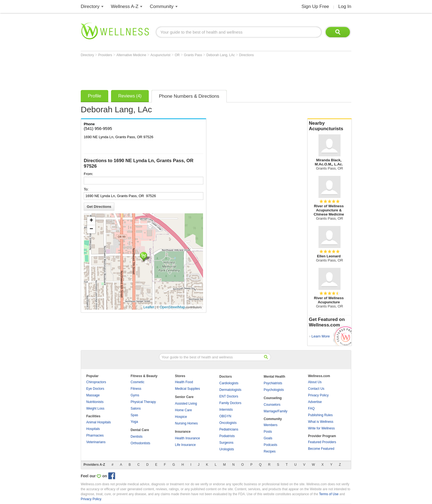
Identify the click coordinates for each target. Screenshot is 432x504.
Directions (246, 55)
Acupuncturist (161, 55)
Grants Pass (194, 55)
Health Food (184, 382)
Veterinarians (96, 442)
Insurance (183, 432)
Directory (90, 6)
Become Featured (321, 449)
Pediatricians (229, 429)
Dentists (137, 437)
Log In (345, 6)
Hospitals (93, 429)
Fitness (136, 389)
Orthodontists (140, 443)
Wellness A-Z (125, 6)
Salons (136, 408)
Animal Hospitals (98, 422)
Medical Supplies (187, 389)
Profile (94, 96)
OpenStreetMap (172, 307)
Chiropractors (96, 382)
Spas (134, 415)
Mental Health (274, 377)
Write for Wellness (321, 428)
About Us (315, 382)
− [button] (91, 229)
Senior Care (184, 397)
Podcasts (270, 445)
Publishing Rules (320, 415)
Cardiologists (229, 383)
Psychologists (274, 390)
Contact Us (316, 389)
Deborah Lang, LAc (221, 55)
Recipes (270, 451)
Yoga (134, 422)
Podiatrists (227, 436)
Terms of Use (329, 494)
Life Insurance (185, 445)
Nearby (330, 126)
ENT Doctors (229, 396)
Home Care (183, 410)
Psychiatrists (273, 383)
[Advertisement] (181, 72)
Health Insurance (187, 438)
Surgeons (226, 443)
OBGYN (225, 416)
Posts (268, 432)
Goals (268, 438)
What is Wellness (321, 422)
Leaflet (149, 307)
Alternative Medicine (132, 55)
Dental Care (140, 430)
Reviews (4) (130, 96)
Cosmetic (137, 382)
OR (178, 55)
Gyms (135, 395)
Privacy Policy (318, 395)
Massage (93, 395)
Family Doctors (230, 403)
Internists (226, 410)
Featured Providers (322, 442)
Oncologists (228, 423)
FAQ (311, 408)
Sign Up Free (315, 6)
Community (162, 6)
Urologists (227, 449)
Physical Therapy (143, 402)
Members (271, 425)
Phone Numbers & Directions (189, 96)
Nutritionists (95, 402)
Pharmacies (95, 435)
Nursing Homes (186, 423)
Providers (106, 55)
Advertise (315, 402)
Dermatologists (230, 390)
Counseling (273, 398)
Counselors (272, 405)
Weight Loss (95, 408)
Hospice (181, 417)
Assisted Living (186, 404)
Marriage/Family (276, 411)
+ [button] (91, 221)
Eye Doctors (95, 389)
